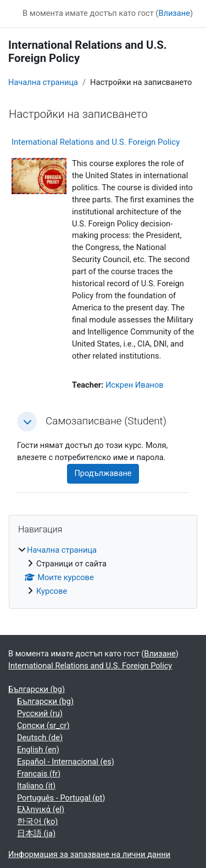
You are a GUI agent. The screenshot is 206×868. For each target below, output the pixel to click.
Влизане (174, 13)
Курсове (52, 591)
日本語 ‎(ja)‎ (36, 833)
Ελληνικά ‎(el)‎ (41, 809)
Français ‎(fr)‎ (39, 774)
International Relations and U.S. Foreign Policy (96, 142)
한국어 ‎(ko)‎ (37, 821)
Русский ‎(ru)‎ (40, 713)
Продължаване (103, 473)
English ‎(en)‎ (38, 750)
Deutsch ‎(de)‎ (40, 737)
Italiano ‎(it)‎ (36, 786)
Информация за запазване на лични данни (89, 854)
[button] (27, 422)
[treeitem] (103, 571)
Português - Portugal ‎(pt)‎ (61, 798)
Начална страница (43, 82)
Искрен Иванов (135, 385)
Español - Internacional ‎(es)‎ (66, 762)
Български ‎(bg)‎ (37, 689)
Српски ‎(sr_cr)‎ (43, 725)
